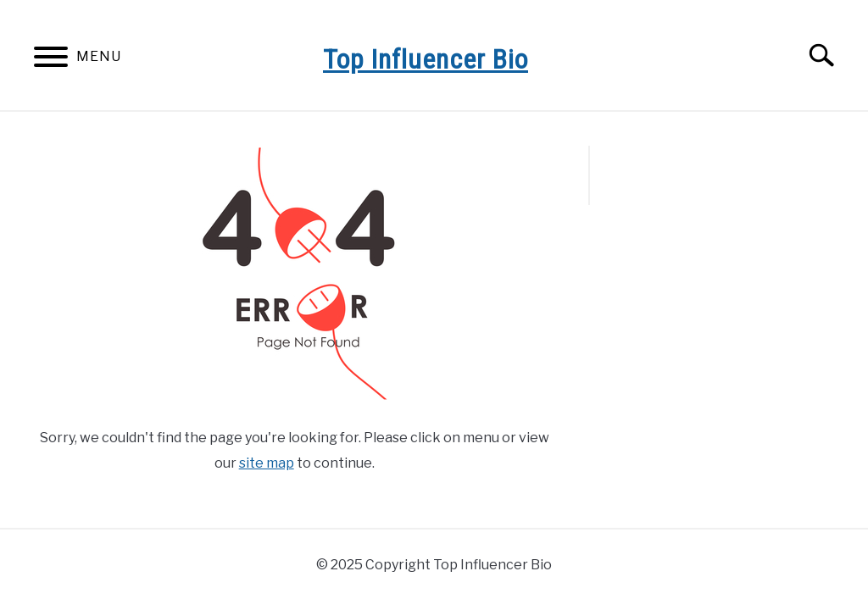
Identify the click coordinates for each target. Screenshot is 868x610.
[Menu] (51, 60)
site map (267, 463)
